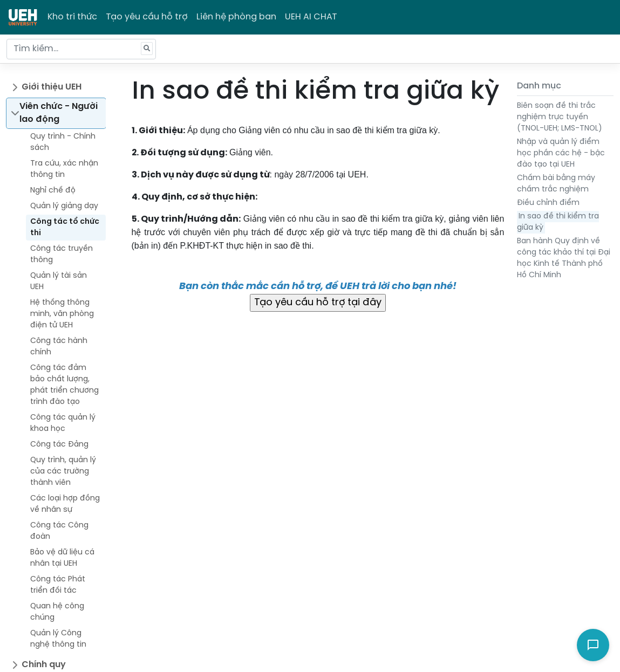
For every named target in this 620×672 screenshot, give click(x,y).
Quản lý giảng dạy (64, 206)
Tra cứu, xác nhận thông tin (64, 169)
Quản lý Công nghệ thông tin (58, 639)
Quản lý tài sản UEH (59, 282)
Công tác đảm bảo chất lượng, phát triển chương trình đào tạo (64, 385)
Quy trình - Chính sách (63, 142)
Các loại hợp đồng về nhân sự (65, 504)
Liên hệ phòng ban (236, 17)
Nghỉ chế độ (53, 191)
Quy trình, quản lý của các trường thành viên (63, 472)
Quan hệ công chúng (57, 612)
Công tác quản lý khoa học (63, 423)
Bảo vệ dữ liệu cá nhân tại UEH (62, 558)
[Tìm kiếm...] (81, 49)
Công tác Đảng (59, 445)
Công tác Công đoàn (59, 531)
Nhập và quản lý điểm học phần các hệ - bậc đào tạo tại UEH (561, 153)
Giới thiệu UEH (52, 87)
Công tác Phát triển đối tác (58, 585)
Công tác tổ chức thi (65, 228)
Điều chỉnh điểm (548, 203)
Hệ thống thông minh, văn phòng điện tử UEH (62, 314)
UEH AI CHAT (311, 17)
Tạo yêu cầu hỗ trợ (147, 17)
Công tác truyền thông (62, 255)
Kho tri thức (72, 17)
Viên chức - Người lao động (59, 113)
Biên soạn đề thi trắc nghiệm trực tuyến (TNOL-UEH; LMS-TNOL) (560, 117)
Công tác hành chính (59, 347)
